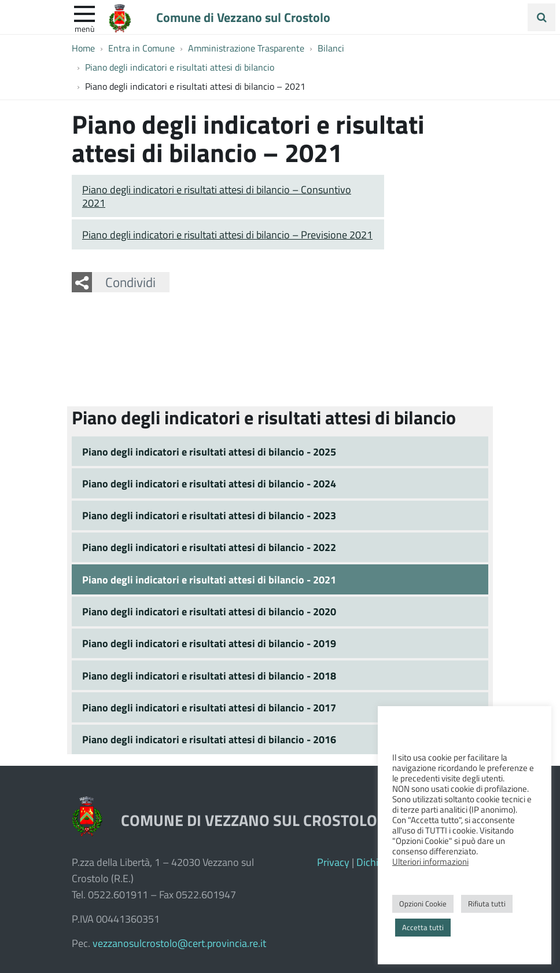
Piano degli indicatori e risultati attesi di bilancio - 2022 (209, 547)
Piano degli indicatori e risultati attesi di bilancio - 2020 (209, 611)
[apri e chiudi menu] (84, 13)
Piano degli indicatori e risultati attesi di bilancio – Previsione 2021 (227, 234)
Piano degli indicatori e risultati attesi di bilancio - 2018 (209, 675)
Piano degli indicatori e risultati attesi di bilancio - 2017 (209, 707)
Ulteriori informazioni (430, 861)
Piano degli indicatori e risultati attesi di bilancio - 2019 (209, 643)
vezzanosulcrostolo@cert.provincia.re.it (179, 943)
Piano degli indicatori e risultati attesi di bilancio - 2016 (209, 739)
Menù (84, 28)
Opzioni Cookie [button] (423, 904)
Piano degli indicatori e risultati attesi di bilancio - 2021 (209, 579)
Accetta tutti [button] (423, 927)
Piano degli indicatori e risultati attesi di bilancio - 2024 (209, 483)
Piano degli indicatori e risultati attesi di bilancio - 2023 (209, 515)
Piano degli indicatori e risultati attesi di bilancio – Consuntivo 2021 (217, 196)
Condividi (130, 282)
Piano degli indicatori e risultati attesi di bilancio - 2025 (209, 451)
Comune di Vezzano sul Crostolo (243, 17)
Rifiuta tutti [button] (487, 904)
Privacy (333, 862)
